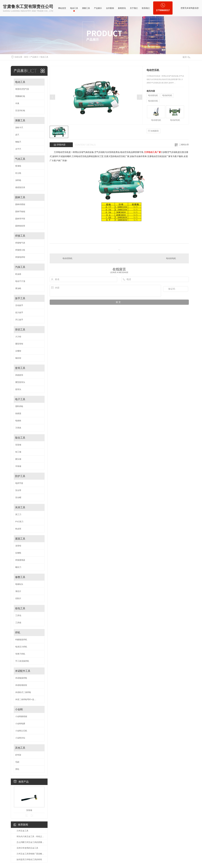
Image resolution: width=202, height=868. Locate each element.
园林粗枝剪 (20, 226)
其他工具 (20, 748)
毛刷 (17, 762)
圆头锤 (18, 459)
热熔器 (18, 413)
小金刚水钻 (20, 738)
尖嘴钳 (18, 351)
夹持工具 (20, 507)
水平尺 (18, 149)
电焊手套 (19, 483)
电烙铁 (18, 421)
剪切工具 (20, 330)
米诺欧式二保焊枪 (23, 692)
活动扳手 (19, 305)
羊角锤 (18, 466)
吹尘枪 (18, 173)
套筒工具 (20, 368)
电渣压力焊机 (21, 647)
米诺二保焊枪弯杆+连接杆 (27, 699)
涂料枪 (18, 180)
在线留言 (153, 131)
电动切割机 (67, 258)
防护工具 (20, 476)
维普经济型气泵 (22, 89)
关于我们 (134, 8)
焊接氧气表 (20, 243)
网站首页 (62, 8)
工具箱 (18, 623)
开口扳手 (19, 320)
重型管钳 (19, 344)
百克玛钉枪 (20, 111)
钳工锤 (18, 452)
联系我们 (146, 8)
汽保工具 (20, 267)
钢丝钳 (18, 358)
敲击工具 (20, 438)
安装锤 (18, 445)
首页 (26, 57)
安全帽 (18, 497)
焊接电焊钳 (20, 257)
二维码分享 (184, 145)
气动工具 (20, 159)
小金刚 (19, 709)
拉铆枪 (18, 553)
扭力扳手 (19, 312)
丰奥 (17, 103)
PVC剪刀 (19, 522)
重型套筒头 (20, 382)
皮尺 (17, 135)
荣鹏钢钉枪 (20, 96)
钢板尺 (18, 142)
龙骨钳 (18, 546)
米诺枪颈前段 (21, 685)
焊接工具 (20, 236)
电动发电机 (171, 258)
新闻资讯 (122, 8)
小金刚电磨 (20, 724)
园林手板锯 (20, 211)
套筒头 (18, 389)
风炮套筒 (19, 375)
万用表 (18, 428)
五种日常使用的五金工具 (27, 848)
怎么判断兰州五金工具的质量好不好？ (31, 842)
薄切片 (18, 591)
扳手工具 (20, 298)
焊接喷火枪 (20, 250)
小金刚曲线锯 (21, 716)
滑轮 (17, 769)
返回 (186, 57)
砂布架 (18, 755)
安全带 (18, 490)
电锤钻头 (19, 584)
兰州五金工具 (22, 831)
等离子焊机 (20, 654)
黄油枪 (18, 288)
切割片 (18, 598)
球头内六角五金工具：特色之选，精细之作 (31, 836)
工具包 (18, 615)
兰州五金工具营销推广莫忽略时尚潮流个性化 (31, 854)
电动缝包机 (153, 95)
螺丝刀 (18, 567)
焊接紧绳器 (20, 560)
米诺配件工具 (23, 671)
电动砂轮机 (167, 95)
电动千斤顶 (20, 281)
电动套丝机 (153, 101)
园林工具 (20, 197)
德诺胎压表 (20, 187)
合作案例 (110, 8)
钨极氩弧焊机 (21, 640)
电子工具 (20, 399)
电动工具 (74, 8)
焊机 (18, 633)
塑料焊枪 (19, 406)
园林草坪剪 (20, 219)
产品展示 (98, 8)
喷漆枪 (18, 166)
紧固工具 (20, 539)
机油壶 (18, 274)
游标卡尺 (19, 127)
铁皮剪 (18, 529)
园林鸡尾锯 (20, 204)
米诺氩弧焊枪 (21, 678)
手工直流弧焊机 (22, 661)
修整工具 (20, 577)
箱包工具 (20, 608)
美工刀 (18, 514)
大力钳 (18, 337)
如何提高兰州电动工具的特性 (29, 859)
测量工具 (86, 8)
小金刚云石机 (21, 731)
